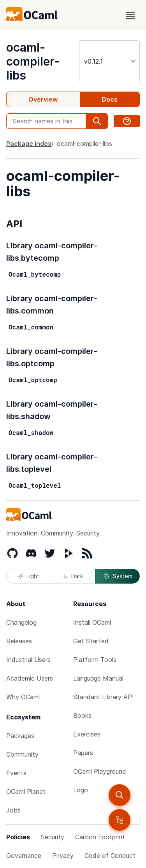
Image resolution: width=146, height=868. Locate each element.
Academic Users (30, 678)
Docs (110, 99)
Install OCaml (92, 622)
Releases (19, 641)
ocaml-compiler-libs (33, 61)
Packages (20, 736)
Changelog (21, 622)
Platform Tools (95, 660)
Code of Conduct (110, 856)
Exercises (87, 734)
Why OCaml (23, 697)
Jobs (13, 810)
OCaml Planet (26, 792)
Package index (29, 144)
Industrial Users (28, 660)
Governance (24, 856)
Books (82, 716)
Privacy (63, 856)
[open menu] (130, 16)
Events (16, 773)
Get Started (91, 641)
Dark (73, 576)
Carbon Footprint (100, 837)
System (118, 576)
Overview (43, 99)
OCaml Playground (100, 771)
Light (29, 576)
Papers (83, 753)
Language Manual (98, 678)
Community (22, 754)
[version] (109, 61)
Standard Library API (104, 697)
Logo (81, 790)
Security (53, 837)
